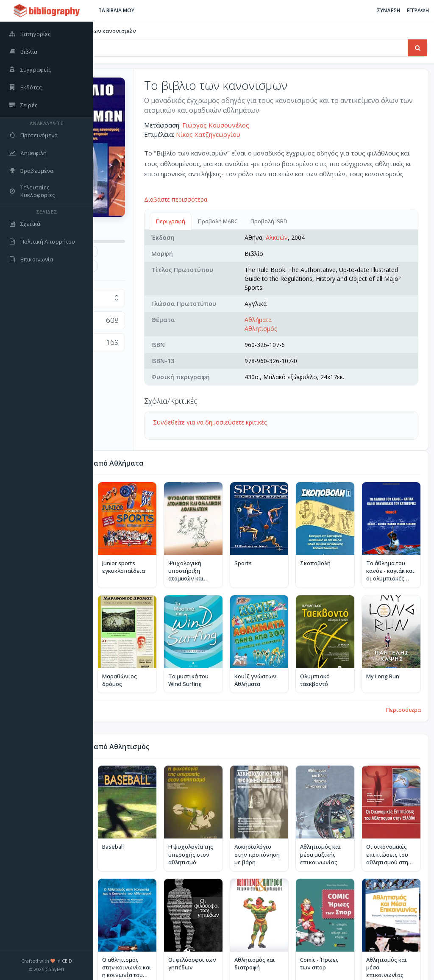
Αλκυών (337, 237)
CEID (67, 961)
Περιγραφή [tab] (246, 221)
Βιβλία (122, 31)
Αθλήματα (318, 329)
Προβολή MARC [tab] (293, 221)
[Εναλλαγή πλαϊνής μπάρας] (104, 11)
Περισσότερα (403, 695)
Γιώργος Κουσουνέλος (291, 125)
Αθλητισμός (321, 337)
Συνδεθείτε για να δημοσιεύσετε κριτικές (285, 431)
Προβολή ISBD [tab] (344, 221)
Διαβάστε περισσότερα (251, 199)
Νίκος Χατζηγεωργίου (283, 134)
